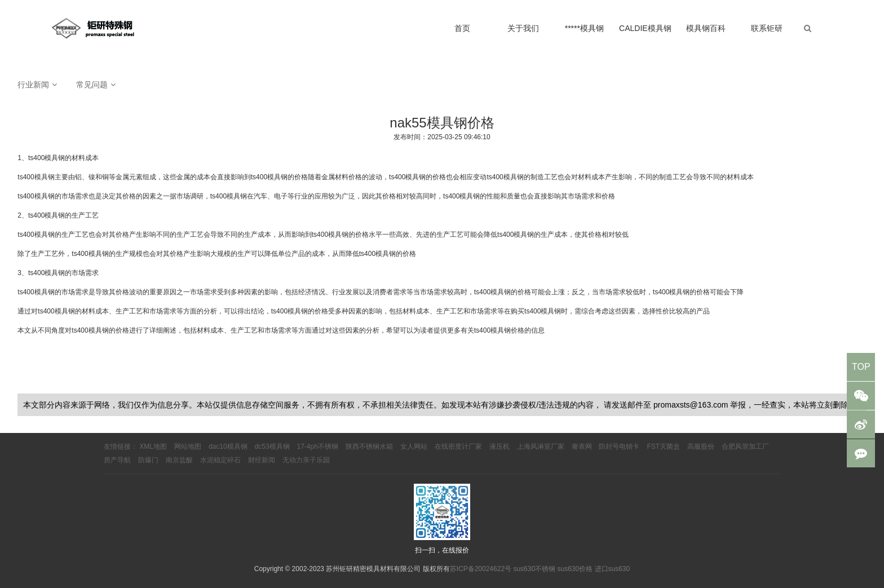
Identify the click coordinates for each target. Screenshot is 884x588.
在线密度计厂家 (458, 446)
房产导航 (117, 460)
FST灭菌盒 (663, 446)
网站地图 (188, 446)
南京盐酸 (179, 460)
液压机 (500, 446)
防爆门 (148, 460)
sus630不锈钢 (534, 569)
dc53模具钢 (272, 446)
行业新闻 (33, 85)
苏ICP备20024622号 (481, 569)
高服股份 (701, 446)
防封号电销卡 (619, 446)
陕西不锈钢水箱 (369, 446)
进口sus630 (613, 569)
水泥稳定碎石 (220, 460)
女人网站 (414, 446)
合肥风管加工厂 (745, 446)
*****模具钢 (584, 28)
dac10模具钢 (228, 446)
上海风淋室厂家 (541, 446)
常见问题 (92, 85)
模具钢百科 (706, 28)
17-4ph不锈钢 (318, 446)
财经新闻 (262, 460)
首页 (462, 28)
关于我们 (523, 28)
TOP (861, 367)
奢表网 (582, 446)
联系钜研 (767, 28)
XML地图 (153, 446)
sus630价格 (575, 569)
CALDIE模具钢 (645, 28)
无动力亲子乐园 (306, 460)
